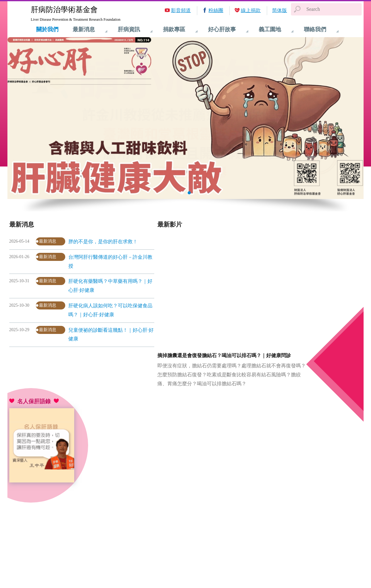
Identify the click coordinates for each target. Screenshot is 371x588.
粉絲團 (216, 10)
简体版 (279, 10)
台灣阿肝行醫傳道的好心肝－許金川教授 (110, 262)
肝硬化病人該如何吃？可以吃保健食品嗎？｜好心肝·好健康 (110, 310)
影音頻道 (181, 10)
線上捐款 (251, 10)
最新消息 (48, 241)
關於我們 (47, 29)
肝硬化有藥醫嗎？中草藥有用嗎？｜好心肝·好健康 (110, 286)
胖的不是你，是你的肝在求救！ (103, 242)
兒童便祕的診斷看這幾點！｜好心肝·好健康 (111, 335)
